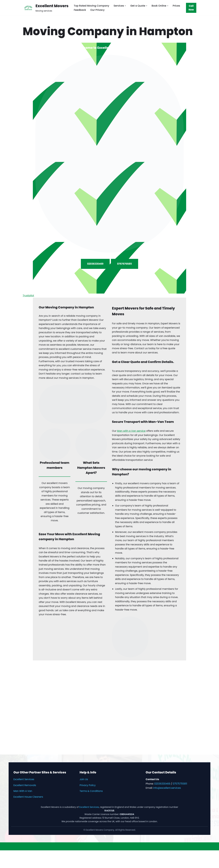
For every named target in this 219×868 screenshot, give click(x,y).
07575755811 (125, 264)
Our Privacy (98, 10)
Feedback (80, 10)
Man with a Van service (132, 444)
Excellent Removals (25, 803)
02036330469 (95, 264)
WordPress (33, 864)
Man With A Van (23, 809)
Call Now (191, 8)
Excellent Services (24, 797)
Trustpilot (28, 298)
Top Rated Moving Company (92, 6)
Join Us (84, 797)
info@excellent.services (167, 806)
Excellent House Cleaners (28, 814)
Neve (5, 864)
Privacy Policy (88, 803)
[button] (126, 6)
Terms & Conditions (91, 809)
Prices (178, 6)
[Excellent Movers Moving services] (46, 8)
